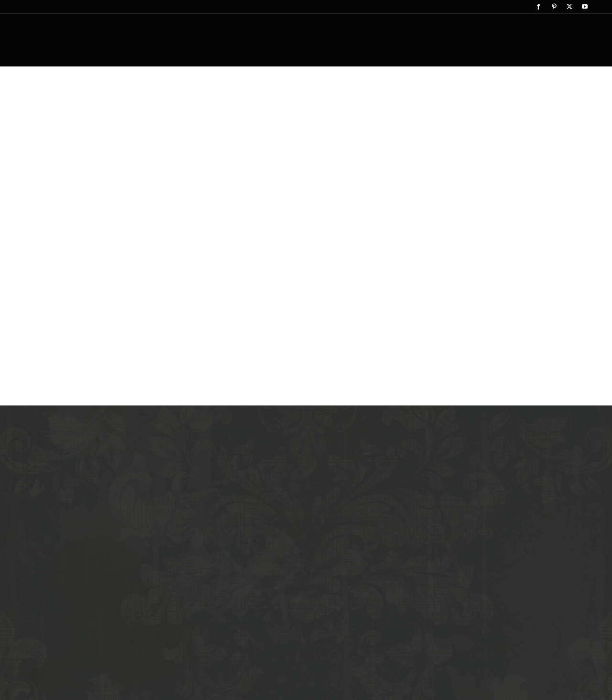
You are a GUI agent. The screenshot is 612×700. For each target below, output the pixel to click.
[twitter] (569, 7)
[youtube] (585, 7)
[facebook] (538, 7)
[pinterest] (554, 7)
